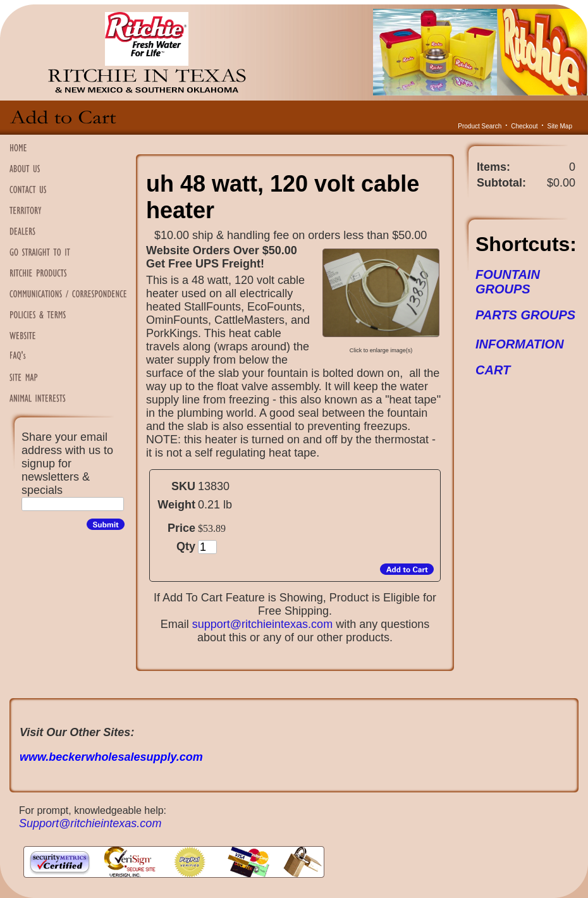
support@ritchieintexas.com (262, 624)
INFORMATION (520, 344)
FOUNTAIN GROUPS (508, 282)
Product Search (480, 126)
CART (493, 370)
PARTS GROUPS (525, 315)
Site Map (560, 126)
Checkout (524, 126)
